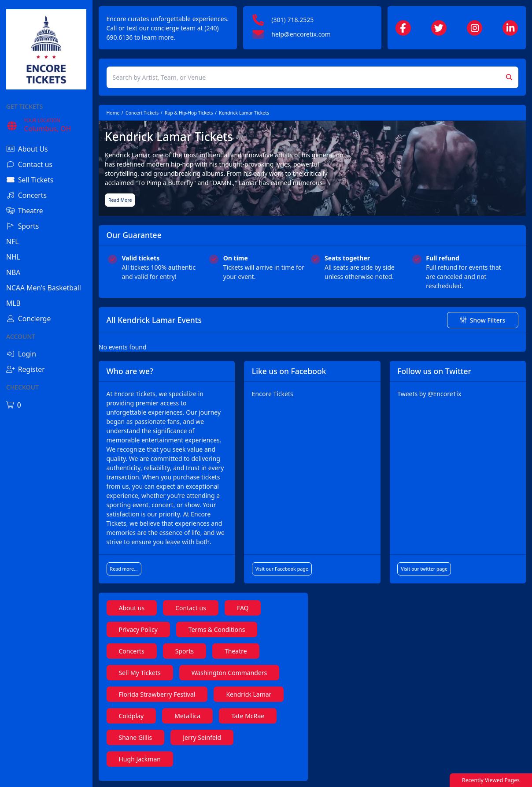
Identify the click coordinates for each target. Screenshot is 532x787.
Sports (185, 651)
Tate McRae (248, 716)
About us (132, 608)
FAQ (243, 608)
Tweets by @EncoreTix (429, 394)
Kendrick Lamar (249, 694)
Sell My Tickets (140, 673)
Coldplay (131, 716)
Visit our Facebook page (282, 569)
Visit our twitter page (424, 569)
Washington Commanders (229, 673)
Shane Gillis (136, 737)
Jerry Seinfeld (202, 737)
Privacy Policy (138, 629)
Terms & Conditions (217, 629)
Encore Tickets (273, 394)
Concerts (132, 651)
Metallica (187, 716)
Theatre (236, 651)
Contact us (191, 608)
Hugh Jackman (140, 759)
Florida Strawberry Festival (157, 694)
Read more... (124, 569)
